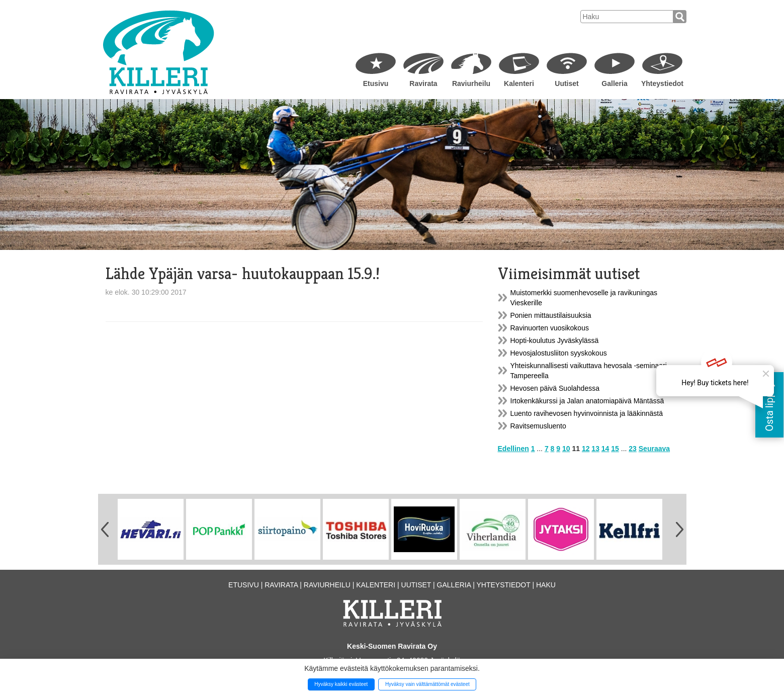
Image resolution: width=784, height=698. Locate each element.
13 (595, 449)
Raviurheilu (471, 83)
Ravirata (423, 83)
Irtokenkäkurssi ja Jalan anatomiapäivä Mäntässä (587, 401)
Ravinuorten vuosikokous (550, 328)
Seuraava (654, 449)
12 (586, 449)
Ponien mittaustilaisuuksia (551, 315)
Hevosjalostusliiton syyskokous (559, 353)
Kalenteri (519, 83)
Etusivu (376, 83)
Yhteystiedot (662, 83)
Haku (546, 585)
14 (605, 449)
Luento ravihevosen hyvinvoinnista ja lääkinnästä (587, 413)
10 (566, 449)
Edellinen (513, 449)
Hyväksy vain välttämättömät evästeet (427, 684)
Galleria (614, 83)
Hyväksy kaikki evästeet (341, 684)
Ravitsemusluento (538, 426)
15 (615, 449)
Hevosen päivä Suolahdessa (555, 388)
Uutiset (567, 83)
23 (633, 449)
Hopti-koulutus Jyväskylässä (555, 340)
